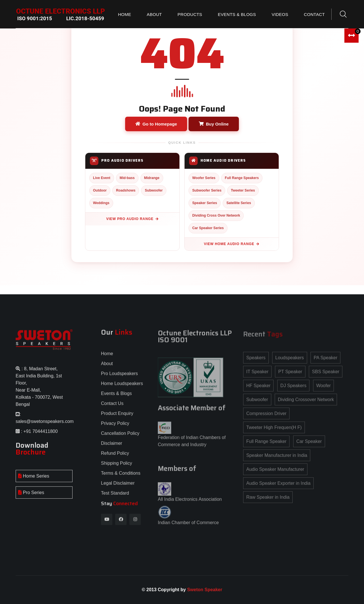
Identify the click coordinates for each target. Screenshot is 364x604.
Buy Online (214, 124)
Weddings (101, 203)
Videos (280, 14)
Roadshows (126, 190)
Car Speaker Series (208, 228)
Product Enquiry (117, 417)
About (154, 14)
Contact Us (112, 407)
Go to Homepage (156, 124)
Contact (314, 14)
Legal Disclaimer (118, 487)
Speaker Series (205, 203)
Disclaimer (112, 447)
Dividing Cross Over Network (216, 215)
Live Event (102, 178)
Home (125, 14)
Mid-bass (127, 178)
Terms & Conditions (121, 477)
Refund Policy (115, 457)
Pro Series (31, 497)
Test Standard (115, 497)
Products (190, 14)
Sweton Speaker (205, 590)
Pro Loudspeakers (119, 378)
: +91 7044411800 (39, 435)
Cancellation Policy (120, 437)
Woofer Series (204, 178)
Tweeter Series (243, 190)
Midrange (152, 178)
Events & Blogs (237, 14)
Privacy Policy (115, 427)
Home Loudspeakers (122, 388)
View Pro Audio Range (133, 219)
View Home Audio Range (232, 244)
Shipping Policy (116, 467)
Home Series (34, 480)
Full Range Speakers (242, 178)
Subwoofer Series (207, 190)
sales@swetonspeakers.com (45, 425)
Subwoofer (154, 190)
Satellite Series (239, 203)
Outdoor (100, 190)
